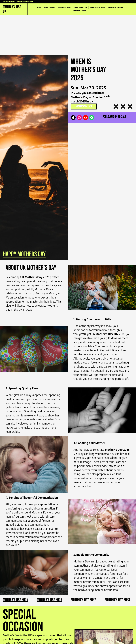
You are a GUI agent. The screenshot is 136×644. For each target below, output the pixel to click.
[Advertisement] (68, 35)
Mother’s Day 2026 (49, 600)
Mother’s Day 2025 (84, 106)
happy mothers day (24, 254)
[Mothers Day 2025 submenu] (71, 8)
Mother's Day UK (12, 9)
